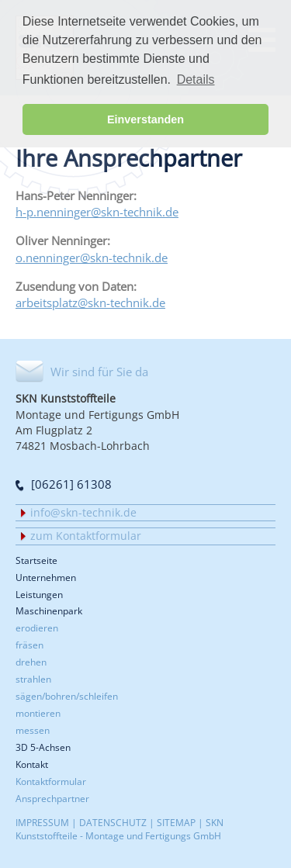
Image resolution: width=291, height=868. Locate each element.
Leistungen (39, 595)
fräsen (29, 645)
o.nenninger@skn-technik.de (92, 258)
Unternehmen (46, 578)
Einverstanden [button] (145, 119)
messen (33, 730)
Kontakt (32, 764)
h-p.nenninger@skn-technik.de (97, 212)
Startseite (36, 560)
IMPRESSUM (42, 822)
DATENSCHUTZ (113, 822)
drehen (31, 662)
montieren (38, 713)
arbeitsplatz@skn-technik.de (90, 303)
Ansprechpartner (52, 798)
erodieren (37, 628)
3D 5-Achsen (43, 747)
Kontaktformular (51, 781)
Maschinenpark (49, 611)
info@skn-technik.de (83, 513)
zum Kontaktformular (86, 536)
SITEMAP (176, 822)
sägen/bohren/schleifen (67, 696)
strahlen (33, 679)
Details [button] (196, 80)
